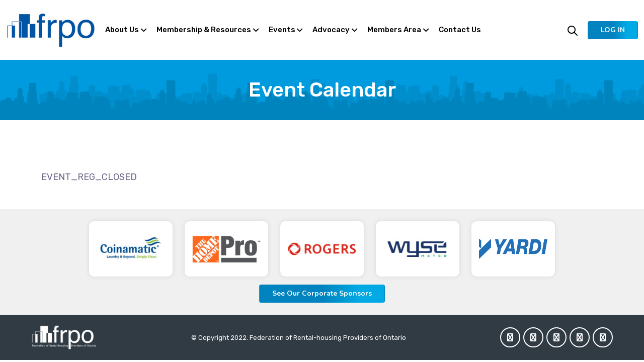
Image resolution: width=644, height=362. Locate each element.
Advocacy (331, 30)
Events (282, 30)
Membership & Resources (204, 30)
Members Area (394, 30)
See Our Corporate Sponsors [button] (322, 293)
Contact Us (460, 30)
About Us (122, 30)
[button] (613, 30)
